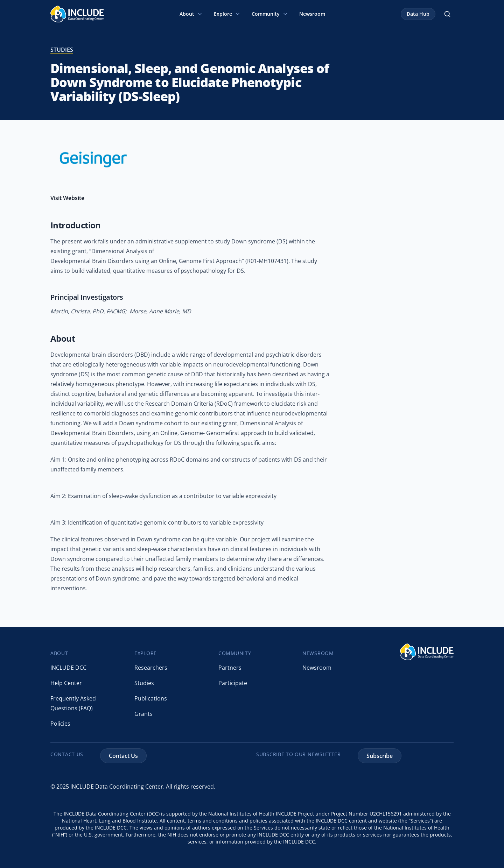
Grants (143, 714)
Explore (227, 14)
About (191, 14)
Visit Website (67, 198)
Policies (60, 724)
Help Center (66, 683)
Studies (144, 683)
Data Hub (418, 14)
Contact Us (123, 756)
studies (62, 50)
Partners (230, 668)
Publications (151, 698)
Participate (233, 683)
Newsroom (312, 14)
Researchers (151, 668)
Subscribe (380, 756)
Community (270, 14)
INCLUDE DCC (68, 668)
